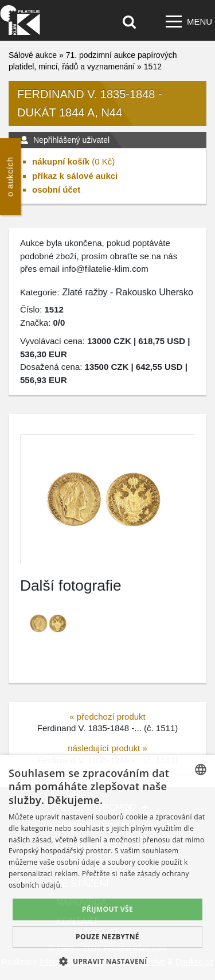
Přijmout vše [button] (107, 909)
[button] (107, 961)
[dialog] (107, 868)
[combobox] (201, 770)
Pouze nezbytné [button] (107, 937)
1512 (153, 67)
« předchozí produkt (107, 717)
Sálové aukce (33, 55)
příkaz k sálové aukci (75, 176)
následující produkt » (107, 748)
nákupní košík (61, 161)
